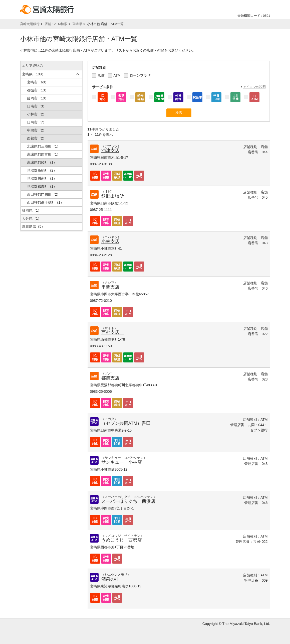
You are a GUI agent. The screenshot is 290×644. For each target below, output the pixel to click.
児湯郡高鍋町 (42, 170)
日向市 (37, 122)
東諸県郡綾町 (42, 162)
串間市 (37, 130)
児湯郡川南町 (42, 178)
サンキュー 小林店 (122, 462)
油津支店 (110, 151)
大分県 (32, 218)
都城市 (38, 90)
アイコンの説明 (254, 87)
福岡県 (32, 210)
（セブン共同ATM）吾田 (126, 423)
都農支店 (110, 378)
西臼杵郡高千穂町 (46, 202)
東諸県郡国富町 (44, 154)
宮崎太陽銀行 (30, 24)
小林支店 (110, 241)
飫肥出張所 (113, 196)
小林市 (37, 114)
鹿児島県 (34, 226)
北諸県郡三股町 (44, 146)
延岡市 (38, 98)
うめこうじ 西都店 (122, 540)
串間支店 (110, 287)
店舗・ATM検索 (56, 24)
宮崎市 (38, 82)
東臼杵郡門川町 (44, 194)
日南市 (37, 106)
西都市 (37, 138)
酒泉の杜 (110, 579)
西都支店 (113, 332)
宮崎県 (77, 24)
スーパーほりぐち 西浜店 (128, 501)
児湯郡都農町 (42, 186)
